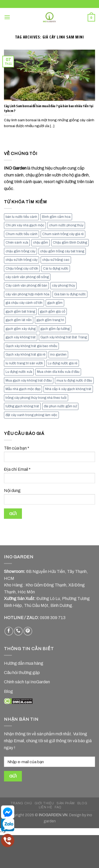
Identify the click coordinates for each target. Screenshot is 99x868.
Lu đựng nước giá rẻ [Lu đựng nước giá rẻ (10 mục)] (63, 363)
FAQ (58, 807)
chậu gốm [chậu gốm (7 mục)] (41, 243)
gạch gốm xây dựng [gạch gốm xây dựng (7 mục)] (21, 329)
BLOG (82, 803)
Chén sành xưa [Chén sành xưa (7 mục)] (17, 243)
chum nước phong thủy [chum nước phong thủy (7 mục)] (66, 225)
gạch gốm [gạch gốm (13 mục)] (55, 303)
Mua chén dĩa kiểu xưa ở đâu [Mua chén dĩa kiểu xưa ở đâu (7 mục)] (58, 372)
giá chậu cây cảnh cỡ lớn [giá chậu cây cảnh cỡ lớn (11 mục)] (24, 303)
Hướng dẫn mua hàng (24, 663)
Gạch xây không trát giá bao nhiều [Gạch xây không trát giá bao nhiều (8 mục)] (31, 346)
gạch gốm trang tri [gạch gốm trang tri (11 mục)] (50, 320)
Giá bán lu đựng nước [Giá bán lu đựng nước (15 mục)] (70, 294)
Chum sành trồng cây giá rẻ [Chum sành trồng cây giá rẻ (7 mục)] (63, 234)
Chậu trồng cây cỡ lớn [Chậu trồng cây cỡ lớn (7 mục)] (22, 269)
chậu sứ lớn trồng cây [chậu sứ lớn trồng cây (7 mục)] (22, 260)
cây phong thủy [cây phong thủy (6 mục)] (63, 286)
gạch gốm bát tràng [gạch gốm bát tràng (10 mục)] (20, 312)
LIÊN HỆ (45, 807)
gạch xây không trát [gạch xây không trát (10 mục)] (21, 337)
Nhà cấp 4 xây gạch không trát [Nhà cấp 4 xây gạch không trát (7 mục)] (68, 389)
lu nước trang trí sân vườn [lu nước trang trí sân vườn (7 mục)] (24, 363)
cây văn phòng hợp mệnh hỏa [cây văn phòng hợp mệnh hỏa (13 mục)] (27, 294)
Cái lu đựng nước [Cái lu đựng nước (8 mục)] (56, 269)
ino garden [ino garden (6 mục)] (58, 355)
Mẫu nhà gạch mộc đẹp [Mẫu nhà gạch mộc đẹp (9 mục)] (23, 389)
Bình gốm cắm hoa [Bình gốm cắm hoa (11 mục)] (56, 217)
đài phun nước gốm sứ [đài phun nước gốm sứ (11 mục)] (60, 406)
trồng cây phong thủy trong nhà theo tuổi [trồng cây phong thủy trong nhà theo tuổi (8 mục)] (36, 398)
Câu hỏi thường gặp (22, 673)
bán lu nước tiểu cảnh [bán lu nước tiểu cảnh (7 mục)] (21, 217)
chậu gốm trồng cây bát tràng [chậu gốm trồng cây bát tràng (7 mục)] (62, 251)
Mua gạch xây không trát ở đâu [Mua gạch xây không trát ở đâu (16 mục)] (29, 381)
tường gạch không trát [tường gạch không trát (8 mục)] (22, 406)
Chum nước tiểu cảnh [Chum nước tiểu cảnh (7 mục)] (22, 234)
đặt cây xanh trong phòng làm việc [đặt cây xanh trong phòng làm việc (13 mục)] (31, 415)
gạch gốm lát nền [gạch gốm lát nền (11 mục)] (19, 320)
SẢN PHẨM (66, 803)
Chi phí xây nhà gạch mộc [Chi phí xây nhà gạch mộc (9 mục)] (25, 225)
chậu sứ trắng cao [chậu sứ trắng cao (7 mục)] (56, 260)
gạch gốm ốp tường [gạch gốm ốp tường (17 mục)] (55, 329)
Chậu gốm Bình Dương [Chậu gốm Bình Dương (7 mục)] (70, 243)
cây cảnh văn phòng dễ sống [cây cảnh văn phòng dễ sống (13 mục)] (27, 277)
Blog (8, 691)
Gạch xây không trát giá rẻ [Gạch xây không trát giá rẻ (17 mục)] (25, 355)
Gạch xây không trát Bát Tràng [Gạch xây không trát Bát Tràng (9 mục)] (64, 337)
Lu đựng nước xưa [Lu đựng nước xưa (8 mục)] (19, 372)
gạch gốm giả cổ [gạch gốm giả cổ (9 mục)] (53, 312)
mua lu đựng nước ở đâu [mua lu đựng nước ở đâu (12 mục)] (74, 381)
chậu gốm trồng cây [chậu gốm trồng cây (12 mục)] (20, 251)
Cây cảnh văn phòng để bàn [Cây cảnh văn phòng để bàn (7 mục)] (26, 286)
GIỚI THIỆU (44, 803)
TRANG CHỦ (21, 803)
